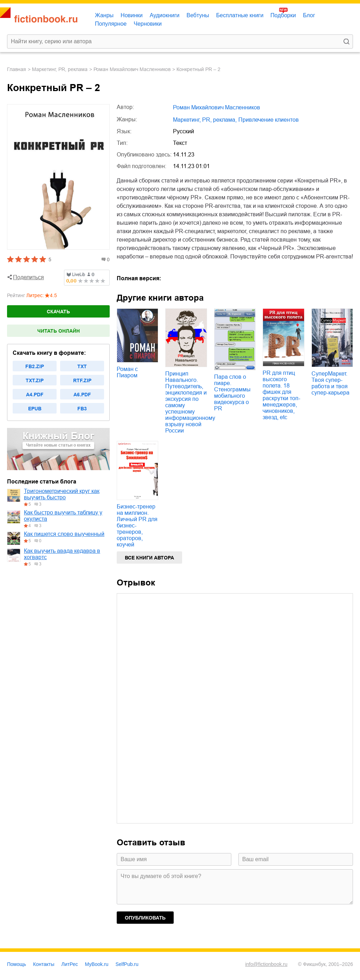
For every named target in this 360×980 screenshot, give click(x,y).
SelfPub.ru (127, 964)
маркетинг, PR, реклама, (205, 120)
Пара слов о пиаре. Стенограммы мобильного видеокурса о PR (232, 393)
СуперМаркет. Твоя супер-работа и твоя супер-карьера (330, 383)
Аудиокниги (165, 15)
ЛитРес (70, 964)
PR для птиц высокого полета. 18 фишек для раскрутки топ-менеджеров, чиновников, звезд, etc (281, 395)
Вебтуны (198, 15)
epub (35, 409)
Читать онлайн (59, 331)
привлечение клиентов (269, 120)
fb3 (82, 409)
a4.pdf (35, 395)
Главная (17, 69)
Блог (309, 15)
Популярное (111, 24)
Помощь (17, 964)
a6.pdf (82, 395)
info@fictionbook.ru (266, 964)
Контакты (44, 964)
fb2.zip (35, 366)
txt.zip (35, 380)
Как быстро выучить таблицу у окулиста (63, 516)
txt (82, 366)
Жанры (104, 15)
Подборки (283, 15)
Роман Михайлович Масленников (132, 69)
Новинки (132, 15)
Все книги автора (149, 558)
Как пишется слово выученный (64, 534)
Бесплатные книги (240, 15)
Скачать (58, 312)
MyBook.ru (97, 964)
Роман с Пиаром (127, 372)
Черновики (148, 24)
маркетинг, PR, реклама (60, 69)
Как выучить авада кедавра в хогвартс (62, 554)
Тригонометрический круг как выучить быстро (62, 494)
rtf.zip (82, 380)
